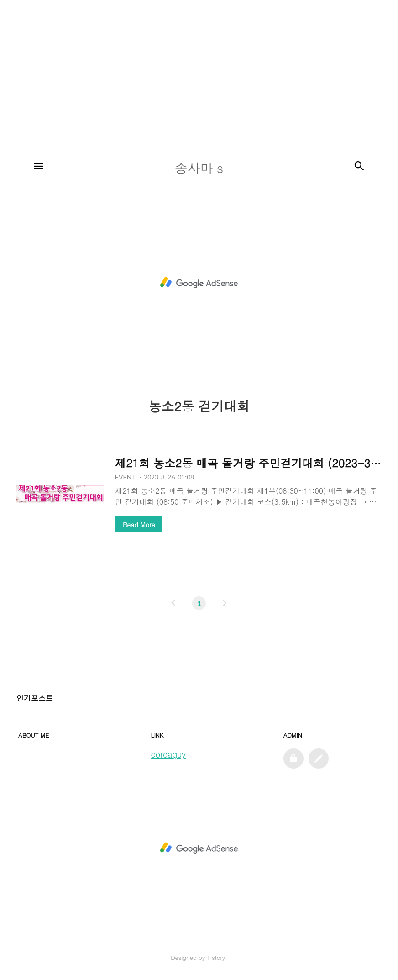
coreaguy (168, 754)
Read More (139, 525)
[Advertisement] (195, 64)
